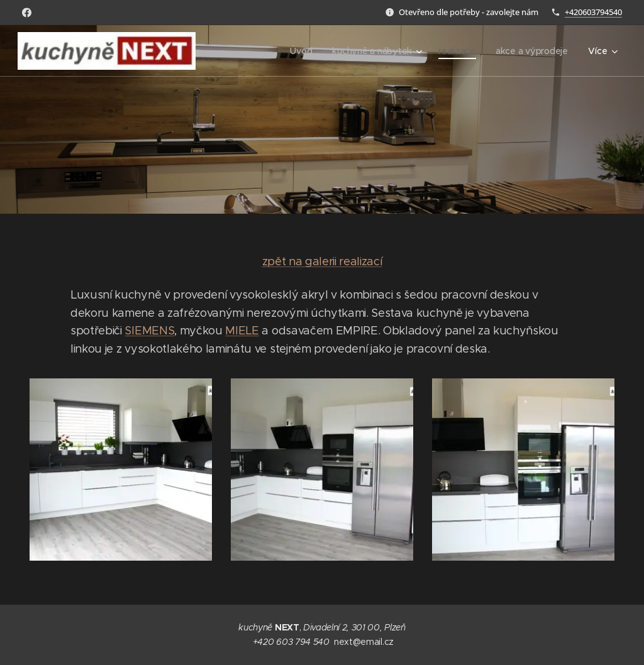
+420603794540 (593, 12)
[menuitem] (302, 51)
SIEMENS (149, 331)
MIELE (242, 331)
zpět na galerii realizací (322, 261)
